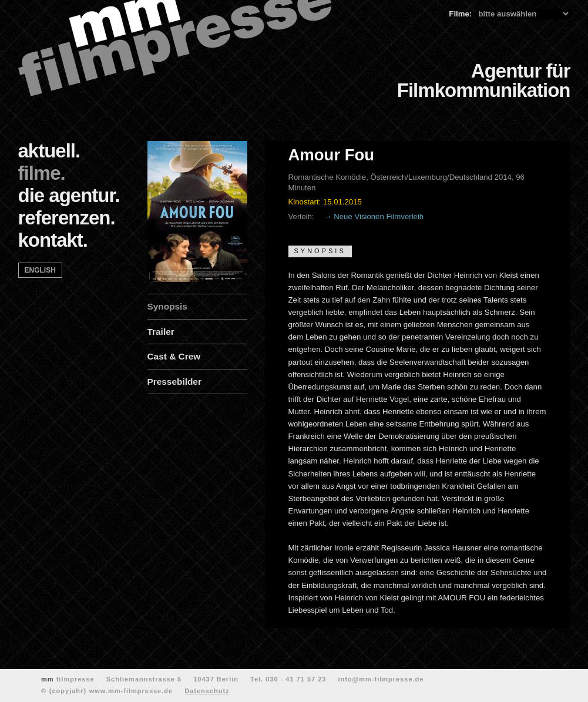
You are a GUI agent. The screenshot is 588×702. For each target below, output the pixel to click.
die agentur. (69, 195)
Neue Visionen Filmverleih (379, 216)
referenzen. (67, 218)
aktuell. (49, 151)
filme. (42, 173)
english (40, 270)
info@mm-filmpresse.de (381, 679)
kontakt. (53, 240)
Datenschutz (207, 691)
